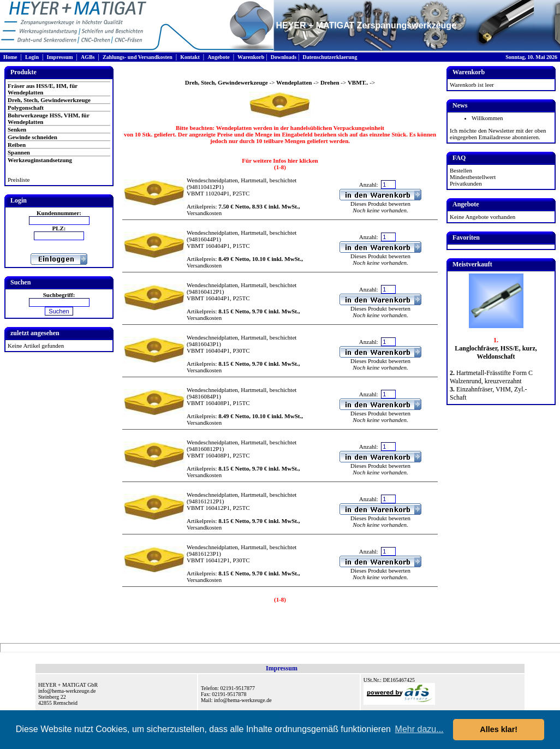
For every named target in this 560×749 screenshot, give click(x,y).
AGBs (88, 57)
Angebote (219, 57)
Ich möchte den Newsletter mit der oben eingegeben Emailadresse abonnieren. (498, 134)
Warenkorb (251, 57)
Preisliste (19, 180)
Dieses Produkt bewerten (380, 204)
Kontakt (190, 57)
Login (32, 57)
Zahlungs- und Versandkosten (138, 57)
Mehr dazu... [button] (419, 729)
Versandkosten (204, 213)
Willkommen (487, 118)
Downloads (284, 57)
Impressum (59, 57)
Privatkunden (466, 183)
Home (10, 57)
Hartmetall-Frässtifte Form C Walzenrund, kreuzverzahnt (491, 377)
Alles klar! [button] (499, 729)
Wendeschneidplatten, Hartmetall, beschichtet (242, 180)
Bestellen (461, 170)
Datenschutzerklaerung (330, 57)
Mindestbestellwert (473, 177)
